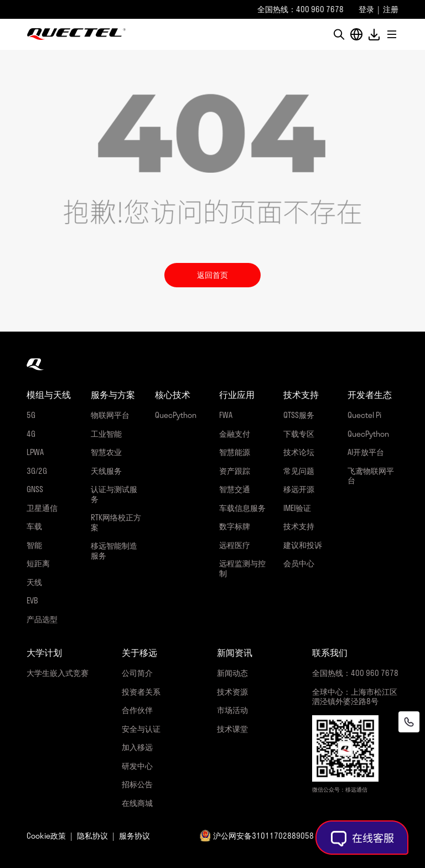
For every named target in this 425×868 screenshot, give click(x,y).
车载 (34, 526)
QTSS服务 (299, 415)
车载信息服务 (242, 508)
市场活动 (232, 710)
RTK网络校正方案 (116, 522)
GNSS (35, 489)
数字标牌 (235, 526)
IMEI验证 (297, 508)
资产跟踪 (235, 471)
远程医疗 (235, 545)
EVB (32, 600)
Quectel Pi (364, 415)
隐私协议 (92, 836)
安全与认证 (141, 729)
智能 (34, 545)
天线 (34, 582)
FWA (226, 415)
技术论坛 (299, 452)
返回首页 (212, 275)
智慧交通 (235, 489)
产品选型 (42, 619)
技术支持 (299, 526)
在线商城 (137, 803)
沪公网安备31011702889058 (263, 836)
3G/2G (37, 471)
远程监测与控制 (242, 568)
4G (31, 434)
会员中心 (299, 563)
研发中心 (137, 766)
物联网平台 (110, 415)
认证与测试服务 (114, 494)
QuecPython (176, 415)
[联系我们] (409, 722)
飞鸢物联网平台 (371, 476)
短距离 (38, 563)
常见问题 (299, 471)
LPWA (35, 452)
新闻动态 (232, 673)
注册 (391, 9)
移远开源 (299, 489)
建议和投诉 (303, 545)
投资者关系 (141, 692)
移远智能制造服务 (114, 551)
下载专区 (299, 434)
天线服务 (106, 471)
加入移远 (137, 747)
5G (31, 415)
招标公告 (137, 784)
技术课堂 (232, 729)
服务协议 (134, 836)
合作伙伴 (137, 710)
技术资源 (232, 692)
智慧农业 (106, 452)
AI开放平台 (366, 452)
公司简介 (137, 673)
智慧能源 (235, 452)
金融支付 (235, 434)
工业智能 (106, 434)
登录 (366, 9)
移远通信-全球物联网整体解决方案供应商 (76, 34)
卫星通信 (42, 508)
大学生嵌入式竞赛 (58, 673)
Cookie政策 (46, 836)
